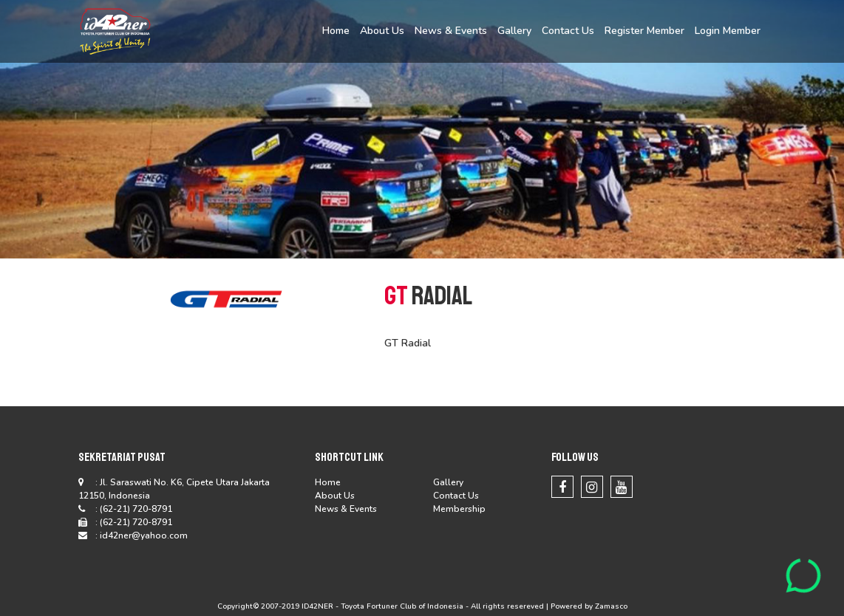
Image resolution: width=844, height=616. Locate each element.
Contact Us (568, 31)
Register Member (644, 31)
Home (336, 31)
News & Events (451, 31)
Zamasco (611, 606)
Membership (459, 509)
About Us (382, 31)
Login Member (728, 31)
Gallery (514, 31)
